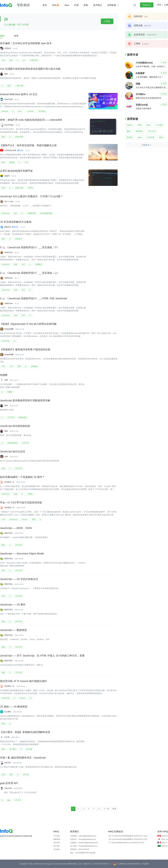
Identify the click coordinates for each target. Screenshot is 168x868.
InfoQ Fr (164, 843)
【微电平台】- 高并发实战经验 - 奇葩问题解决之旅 (28, 145)
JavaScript (5, 213)
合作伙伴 (57, 843)
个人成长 (159, 125)
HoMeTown (9, 252)
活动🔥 (56, 5)
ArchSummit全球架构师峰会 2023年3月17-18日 (130, 836)
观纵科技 (8, 227)
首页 (45, 5)
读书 (23, 264)
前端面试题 (32, 213)
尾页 (114, 809)
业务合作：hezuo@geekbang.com (83, 839)
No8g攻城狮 (9, 329)
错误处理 (18, 239)
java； (21, 111)
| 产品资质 (145, 864)
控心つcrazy (9, 201)
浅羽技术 (8, 48)
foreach (22, 698)
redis (139, 137)
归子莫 (7, 737)
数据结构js (23, 417)
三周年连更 (34, 60)
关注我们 (57, 849)
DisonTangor (9, 125)
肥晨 (6, 74)
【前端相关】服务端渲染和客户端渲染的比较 (25, 349)
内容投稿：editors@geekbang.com (83, 836)
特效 (9, 86)
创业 (161, 137)
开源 (76, 5)
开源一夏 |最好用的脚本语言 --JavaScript (23, 758)
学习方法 (152, 131)
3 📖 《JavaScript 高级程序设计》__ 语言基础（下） (30, 247)
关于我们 (57, 836)
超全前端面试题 (46, 213)
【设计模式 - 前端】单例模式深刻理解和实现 (25, 732)
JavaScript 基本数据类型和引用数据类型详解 (25, 400)
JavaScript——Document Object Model (22, 554)
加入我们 (57, 846)
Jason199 (8, 788)
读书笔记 (98, 5)
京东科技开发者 (10, 150)
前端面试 (39, 264)
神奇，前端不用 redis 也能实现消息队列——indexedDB (31, 120)
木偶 (6, 457)
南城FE (7, 176)
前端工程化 (19, 188)
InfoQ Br (164, 846)
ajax (11, 60)
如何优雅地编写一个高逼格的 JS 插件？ (22, 477)
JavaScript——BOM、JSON (16, 528)
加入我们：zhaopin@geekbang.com (84, 846)
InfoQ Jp (164, 839)
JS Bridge (42, 111)
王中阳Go (141, 94)
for (31, 698)
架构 (86, 5)
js (18, 60)
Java (67, 5)
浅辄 (138, 84)
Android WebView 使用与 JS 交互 (19, 94)
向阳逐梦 (140, 73)
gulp (9, 800)
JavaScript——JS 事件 (13, 605)
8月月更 (29, 749)
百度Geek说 (142, 105)
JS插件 (30, 494)
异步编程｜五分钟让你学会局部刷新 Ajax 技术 (26, 43)
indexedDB (19, 137)
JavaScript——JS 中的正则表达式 (19, 579)
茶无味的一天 (9, 482)
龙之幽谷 (8, 712)
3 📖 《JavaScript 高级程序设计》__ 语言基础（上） (30, 273)
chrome (25, 520)
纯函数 (4, 375)
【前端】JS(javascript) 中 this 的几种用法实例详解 (28, 324)
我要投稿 (57, 839)
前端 (3, 137)
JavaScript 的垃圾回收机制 (15, 426)
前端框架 (34, 366)
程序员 (130, 137)
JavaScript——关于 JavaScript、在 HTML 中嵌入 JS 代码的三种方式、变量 (42, 656)
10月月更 (19, 468)
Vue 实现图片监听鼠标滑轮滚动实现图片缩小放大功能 (30, 69)
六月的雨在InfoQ (144, 63)
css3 (11, 366)
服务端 (12, 162)
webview (5, 111)
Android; (31, 111)
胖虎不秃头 (9, 533)
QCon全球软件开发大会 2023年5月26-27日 (128, 843)
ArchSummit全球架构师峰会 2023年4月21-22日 (130, 839)
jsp (24, 60)
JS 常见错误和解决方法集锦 (16, 222)
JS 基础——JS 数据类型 (14, 707)
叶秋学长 (8, 763)
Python (130, 125)
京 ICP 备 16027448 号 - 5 (101, 864)
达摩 (6, 380)
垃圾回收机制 (12, 443)
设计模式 (13, 749)
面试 (16, 213)
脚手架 (31, 188)
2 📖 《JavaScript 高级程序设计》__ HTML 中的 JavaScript (33, 298)
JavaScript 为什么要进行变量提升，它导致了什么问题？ (31, 196)
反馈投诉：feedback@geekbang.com (84, 843)
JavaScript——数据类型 (13, 630)
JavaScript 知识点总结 (13, 452)
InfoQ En (165, 836)
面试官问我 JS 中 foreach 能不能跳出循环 (23, 681)
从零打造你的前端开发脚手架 (16, 171)
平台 (26, 162)
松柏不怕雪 (9, 99)
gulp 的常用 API (9, 783)
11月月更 (11, 417)
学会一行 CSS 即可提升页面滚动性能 (21, 503)
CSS (3, 366)
